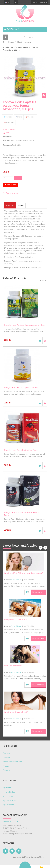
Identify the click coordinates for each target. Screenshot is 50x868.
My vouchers (8, 805)
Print (8, 133)
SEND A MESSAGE (10, 822)
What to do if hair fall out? (16, 712)
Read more (38, 592)
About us (7, 770)
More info (10, 205)
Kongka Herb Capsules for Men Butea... (22, 450)
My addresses (9, 796)
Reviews (21, 206)
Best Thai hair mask (13, 666)
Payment (7, 753)
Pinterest (9, 123)
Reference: (7, 137)
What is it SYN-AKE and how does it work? (23, 573)
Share (19, 117)
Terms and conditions (12, 762)
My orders (7, 788)
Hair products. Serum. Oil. (16, 620)
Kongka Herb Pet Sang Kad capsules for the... (25, 325)
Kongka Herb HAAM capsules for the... (21, 388)
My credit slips (9, 792)
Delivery (6, 758)
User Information (39, 2)
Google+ (31, 117)
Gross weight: (9, 145)
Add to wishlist (12, 193)
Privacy (6, 766)
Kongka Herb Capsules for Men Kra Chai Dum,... (22, 514)
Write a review (9, 129)
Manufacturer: (9, 141)
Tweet (8, 117)
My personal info (10, 801)
